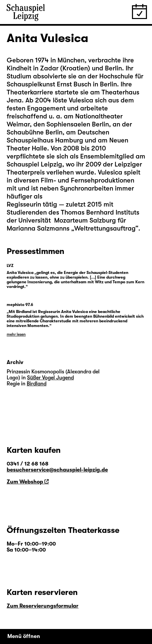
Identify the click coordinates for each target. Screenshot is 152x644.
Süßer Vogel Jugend (50, 378)
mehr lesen (16, 334)
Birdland (37, 384)
